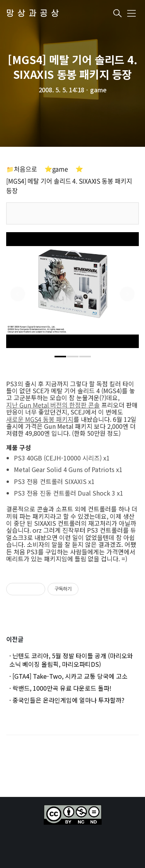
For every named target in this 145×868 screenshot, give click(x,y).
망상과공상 (34, 14)
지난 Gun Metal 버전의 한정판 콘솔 (53, 405)
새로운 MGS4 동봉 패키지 (40, 419)
